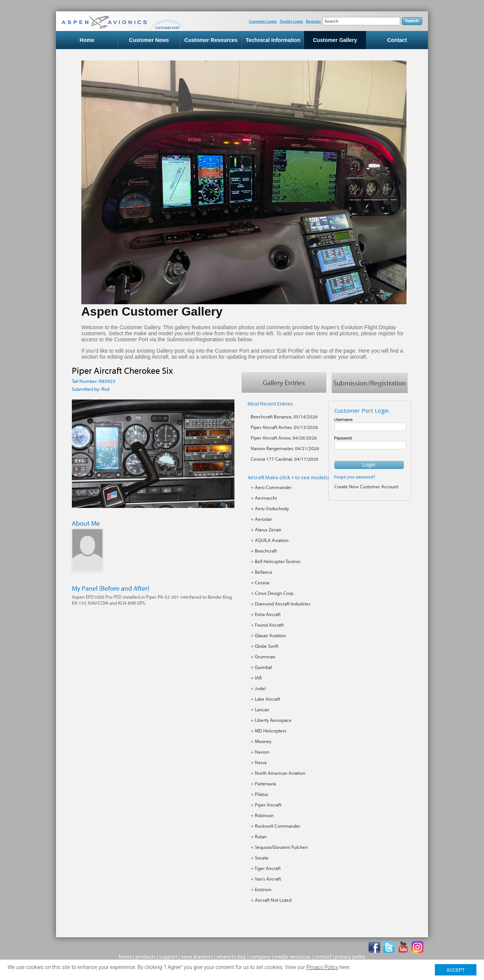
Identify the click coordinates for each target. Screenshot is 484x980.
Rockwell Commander (278, 826)
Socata (261, 858)
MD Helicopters (271, 731)
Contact (397, 40)
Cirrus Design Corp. (275, 593)
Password (343, 438)
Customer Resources (211, 40)
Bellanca (263, 572)
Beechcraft (266, 551)
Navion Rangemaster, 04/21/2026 (285, 448)
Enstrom (263, 889)
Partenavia (265, 783)
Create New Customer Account (366, 486)
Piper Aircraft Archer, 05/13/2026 (284, 427)
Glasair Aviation (270, 635)
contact (323, 957)
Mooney (263, 741)
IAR (258, 678)
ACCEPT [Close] (456, 970)
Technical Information (273, 40)
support (168, 957)
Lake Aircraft (268, 699)
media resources (293, 957)
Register (313, 21)
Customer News (149, 40)
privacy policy (350, 957)
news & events (197, 957)
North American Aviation (280, 773)
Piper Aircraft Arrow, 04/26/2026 (284, 438)
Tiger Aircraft (268, 868)
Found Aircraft (269, 625)
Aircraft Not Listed (273, 900)
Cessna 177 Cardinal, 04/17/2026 (285, 459)
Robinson (264, 815)
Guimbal (263, 667)
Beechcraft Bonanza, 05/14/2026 (284, 416)
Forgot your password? (355, 477)
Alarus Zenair (268, 529)
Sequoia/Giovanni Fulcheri (281, 847)
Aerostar (263, 519)
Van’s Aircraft (268, 879)
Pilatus (261, 794)
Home (87, 40)
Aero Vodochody (272, 508)
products (146, 957)
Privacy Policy (322, 967)
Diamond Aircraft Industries (283, 604)
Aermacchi (266, 498)
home (125, 957)
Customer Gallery (335, 40)
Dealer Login (291, 21)
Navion (262, 752)
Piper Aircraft (268, 805)
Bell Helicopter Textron (278, 561)
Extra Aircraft (268, 614)
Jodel (260, 688)
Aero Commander (273, 487)
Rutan (261, 836)
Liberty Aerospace (273, 720)
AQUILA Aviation (272, 540)
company (260, 957)
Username (344, 420)
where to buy (231, 957)
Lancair (262, 709)
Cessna (262, 582)
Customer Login (263, 21)
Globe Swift (267, 646)
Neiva (261, 762)
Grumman (265, 656)
